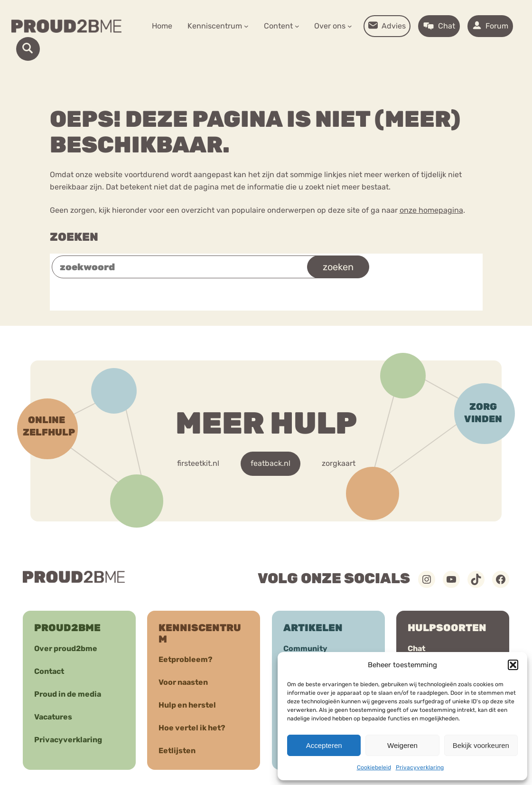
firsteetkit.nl (198, 463)
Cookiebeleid (374, 767)
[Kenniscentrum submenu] (246, 26)
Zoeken (74, 237)
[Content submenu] (297, 26)
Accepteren (324, 745)
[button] (513, 665)
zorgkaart (339, 463)
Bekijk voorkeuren (481, 745)
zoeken (338, 267)
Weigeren (402, 745)
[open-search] (28, 49)
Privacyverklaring (420, 767)
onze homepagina (431, 210)
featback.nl (271, 463)
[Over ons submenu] (350, 26)
